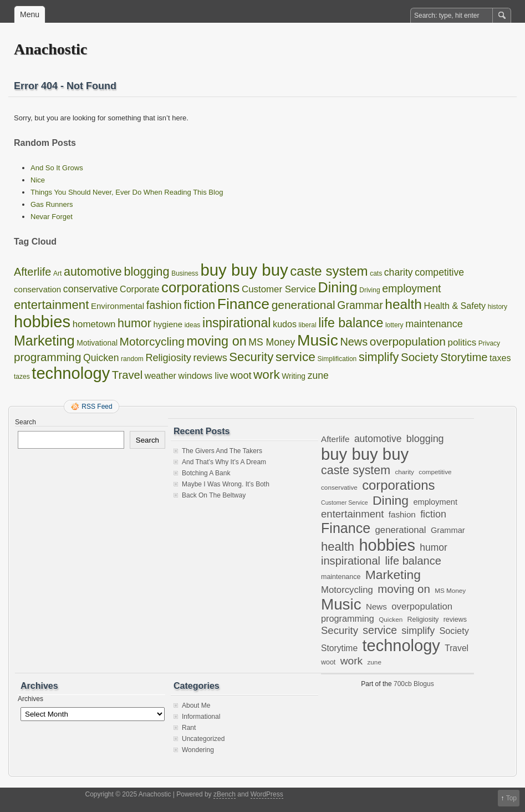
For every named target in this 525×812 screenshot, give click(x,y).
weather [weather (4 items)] (160, 375)
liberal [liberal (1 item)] (308, 325)
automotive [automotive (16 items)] (93, 272)
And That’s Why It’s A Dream (224, 462)
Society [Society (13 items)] (420, 357)
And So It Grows (57, 168)
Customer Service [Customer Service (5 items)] (279, 289)
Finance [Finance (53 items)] (243, 304)
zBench (225, 794)
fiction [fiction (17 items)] (199, 305)
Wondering (198, 750)
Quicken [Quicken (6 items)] (101, 358)
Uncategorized (203, 739)
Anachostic (50, 49)
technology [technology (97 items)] (71, 373)
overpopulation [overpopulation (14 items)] (408, 341)
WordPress (267, 794)
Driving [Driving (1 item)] (369, 290)
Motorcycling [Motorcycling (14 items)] (152, 341)
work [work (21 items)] (267, 375)
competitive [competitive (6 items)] (439, 272)
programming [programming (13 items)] (47, 357)
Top (511, 798)
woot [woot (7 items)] (241, 375)
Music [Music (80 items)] (318, 340)
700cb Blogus (414, 684)
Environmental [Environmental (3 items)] (118, 306)
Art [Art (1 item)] (57, 273)
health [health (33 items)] (403, 304)
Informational (201, 717)
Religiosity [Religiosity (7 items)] (168, 358)
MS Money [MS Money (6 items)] (272, 342)
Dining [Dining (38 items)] (338, 287)
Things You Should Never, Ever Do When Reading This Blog (127, 192)
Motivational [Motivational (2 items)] (97, 343)
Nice (38, 180)
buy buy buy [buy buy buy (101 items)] (244, 270)
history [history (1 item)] (498, 307)
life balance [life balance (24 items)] (351, 323)
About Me (196, 706)
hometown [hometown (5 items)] (94, 324)
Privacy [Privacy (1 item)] (489, 343)
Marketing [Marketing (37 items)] (44, 341)
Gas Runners (52, 204)
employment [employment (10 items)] (411, 288)
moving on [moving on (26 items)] (217, 341)
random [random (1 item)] (132, 359)
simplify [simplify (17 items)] (379, 357)
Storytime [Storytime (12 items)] (464, 357)
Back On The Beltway (214, 495)
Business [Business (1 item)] (185, 273)
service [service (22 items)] (295, 357)
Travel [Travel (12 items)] (127, 375)
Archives (30, 699)
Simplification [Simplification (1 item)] (337, 359)
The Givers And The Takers (222, 451)
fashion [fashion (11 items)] (164, 305)
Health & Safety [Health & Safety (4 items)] (455, 306)
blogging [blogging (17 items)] (146, 271)
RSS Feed (97, 407)
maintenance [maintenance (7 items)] (434, 324)
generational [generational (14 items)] (304, 305)
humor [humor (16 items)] (134, 323)
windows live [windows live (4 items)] (203, 375)
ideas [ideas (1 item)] (193, 325)
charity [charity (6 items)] (399, 272)
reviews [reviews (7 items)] (210, 358)
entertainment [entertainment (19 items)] (51, 305)
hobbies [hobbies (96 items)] (42, 322)
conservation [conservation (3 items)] (37, 289)
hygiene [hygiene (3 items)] (168, 324)
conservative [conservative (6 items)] (91, 289)
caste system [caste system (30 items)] (329, 271)
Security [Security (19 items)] (251, 357)
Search (26, 422)
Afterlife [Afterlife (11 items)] (32, 272)
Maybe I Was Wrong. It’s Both (226, 484)
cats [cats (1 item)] (376, 273)
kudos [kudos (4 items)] (285, 324)
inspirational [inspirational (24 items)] (237, 323)
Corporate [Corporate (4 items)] (139, 289)
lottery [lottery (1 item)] (394, 325)
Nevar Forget (52, 217)
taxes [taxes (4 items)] (500, 358)
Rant (189, 728)
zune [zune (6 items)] (318, 375)
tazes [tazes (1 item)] (22, 377)
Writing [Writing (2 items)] (294, 376)
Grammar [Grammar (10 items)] (360, 305)
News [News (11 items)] (354, 342)
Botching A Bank (206, 473)
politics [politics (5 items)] (462, 342)
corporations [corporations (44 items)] (200, 287)
